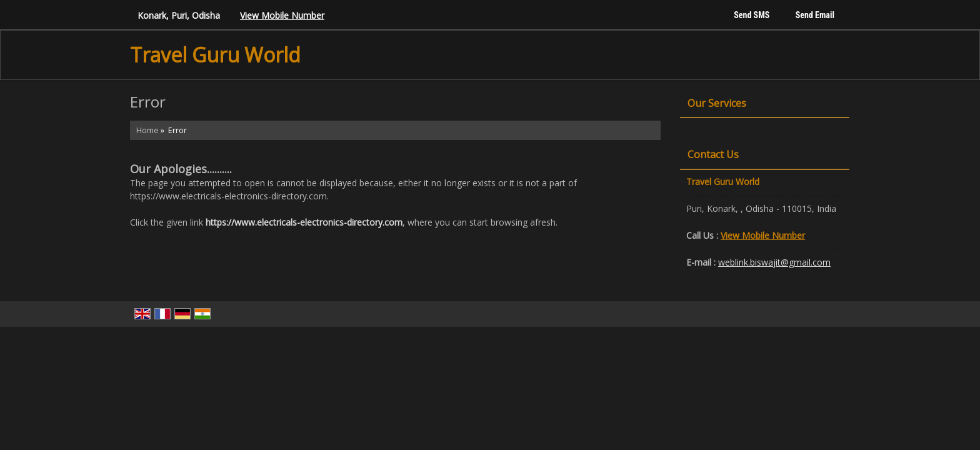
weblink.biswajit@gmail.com (774, 262)
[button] (282, 15)
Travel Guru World (215, 55)
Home (147, 130)
